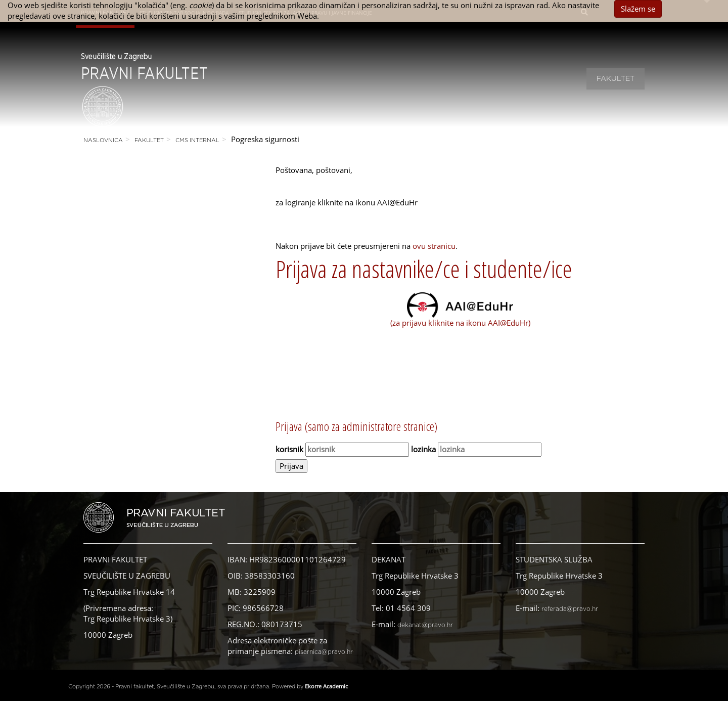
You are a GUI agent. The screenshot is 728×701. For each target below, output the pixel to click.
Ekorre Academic (326, 686)
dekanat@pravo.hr (425, 625)
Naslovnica (103, 140)
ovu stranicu (434, 246)
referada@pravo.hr (570, 609)
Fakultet (616, 79)
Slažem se (638, 9)
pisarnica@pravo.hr (324, 652)
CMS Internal (197, 140)
